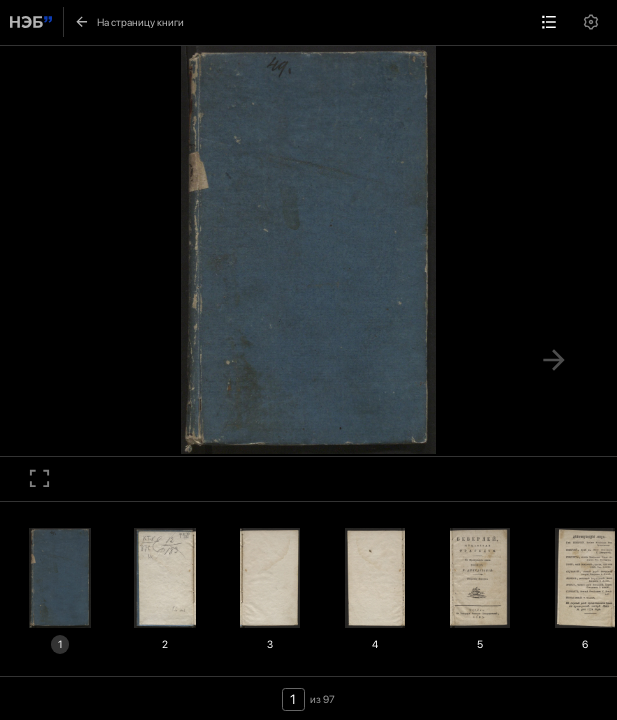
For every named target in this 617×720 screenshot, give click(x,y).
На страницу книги (128, 22)
